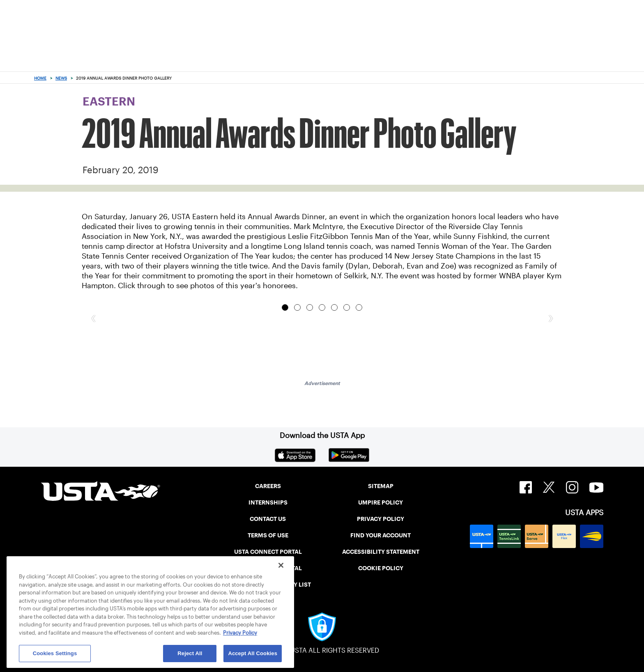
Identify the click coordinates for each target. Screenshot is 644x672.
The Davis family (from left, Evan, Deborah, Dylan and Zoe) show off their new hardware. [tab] (322, 307)
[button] (93, 317)
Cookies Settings (55, 653)
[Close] (281, 565)
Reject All (190, 653)
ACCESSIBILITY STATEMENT (381, 552)
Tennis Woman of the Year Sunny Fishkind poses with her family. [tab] (359, 307)
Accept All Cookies (253, 653)
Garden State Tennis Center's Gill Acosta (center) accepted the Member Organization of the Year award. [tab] (347, 307)
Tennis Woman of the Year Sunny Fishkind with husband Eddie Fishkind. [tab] (285, 307)
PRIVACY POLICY (381, 519)
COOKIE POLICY (381, 568)
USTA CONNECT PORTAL (268, 552)
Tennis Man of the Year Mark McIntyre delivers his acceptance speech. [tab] (297, 307)
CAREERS (268, 486)
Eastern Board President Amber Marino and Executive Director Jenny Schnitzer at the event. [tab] (310, 307)
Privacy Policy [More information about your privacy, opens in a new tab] (240, 633)
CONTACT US (268, 519)
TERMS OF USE (268, 535)
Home (40, 78)
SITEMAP (381, 486)
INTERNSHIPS (268, 502)
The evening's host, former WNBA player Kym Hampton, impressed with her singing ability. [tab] (334, 307)
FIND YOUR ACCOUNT (381, 535)
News (61, 78)
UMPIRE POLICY (381, 502)
